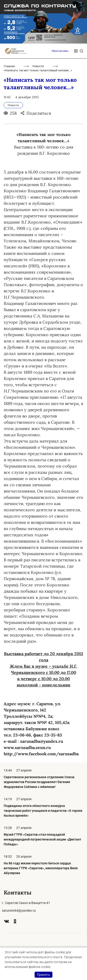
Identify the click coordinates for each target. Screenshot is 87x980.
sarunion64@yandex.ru (19, 910)
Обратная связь (60, 51)
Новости (38, 66)
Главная (9, 66)
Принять (43, 975)
